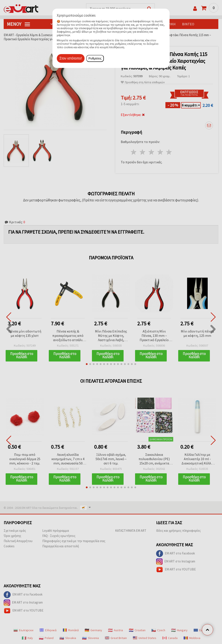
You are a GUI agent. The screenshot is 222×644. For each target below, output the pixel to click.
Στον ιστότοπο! (71, 58)
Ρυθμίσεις (95, 58)
